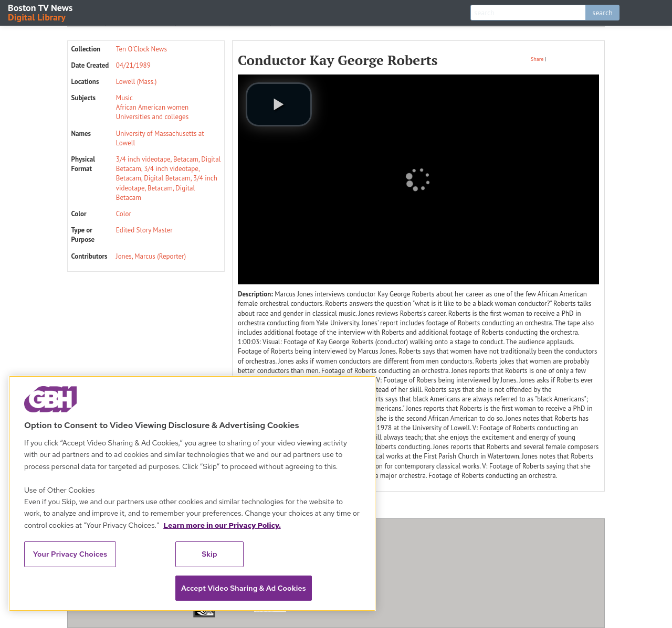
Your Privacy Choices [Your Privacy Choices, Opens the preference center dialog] (70, 554)
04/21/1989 (133, 65)
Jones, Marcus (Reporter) (151, 256)
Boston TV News (41, 12)
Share (537, 59)
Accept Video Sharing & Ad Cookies (244, 588)
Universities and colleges (152, 117)
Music (124, 98)
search (602, 13)
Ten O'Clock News (141, 49)
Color (124, 214)
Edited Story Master (144, 230)
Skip (209, 554)
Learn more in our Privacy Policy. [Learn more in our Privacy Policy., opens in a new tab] (222, 525)
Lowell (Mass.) (136, 82)
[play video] (279, 104)
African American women (152, 107)
